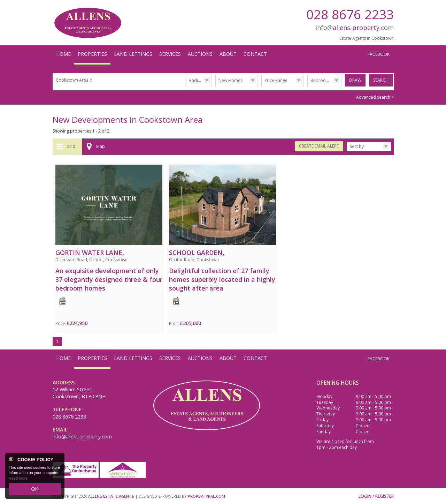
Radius (196, 80)
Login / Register (376, 495)
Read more (18, 481)
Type (216, 87)
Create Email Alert (319, 145)
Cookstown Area (75, 80)
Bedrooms (321, 80)
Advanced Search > (375, 96)
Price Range (276, 80)
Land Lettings (133, 54)
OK (35, 490)
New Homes (230, 80)
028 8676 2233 (350, 14)
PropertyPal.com (206, 495)
